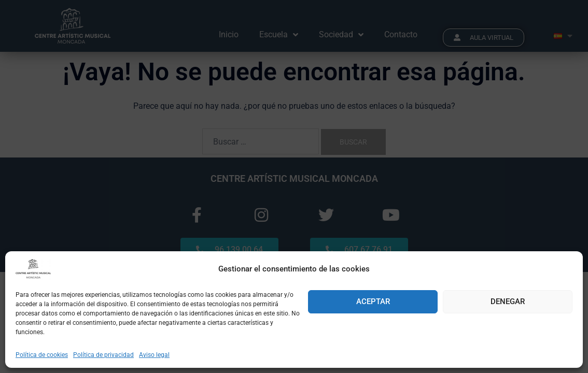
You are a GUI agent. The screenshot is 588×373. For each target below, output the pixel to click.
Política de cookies (42, 355)
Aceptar (373, 302)
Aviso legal (154, 355)
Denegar (508, 302)
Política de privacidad (103, 355)
